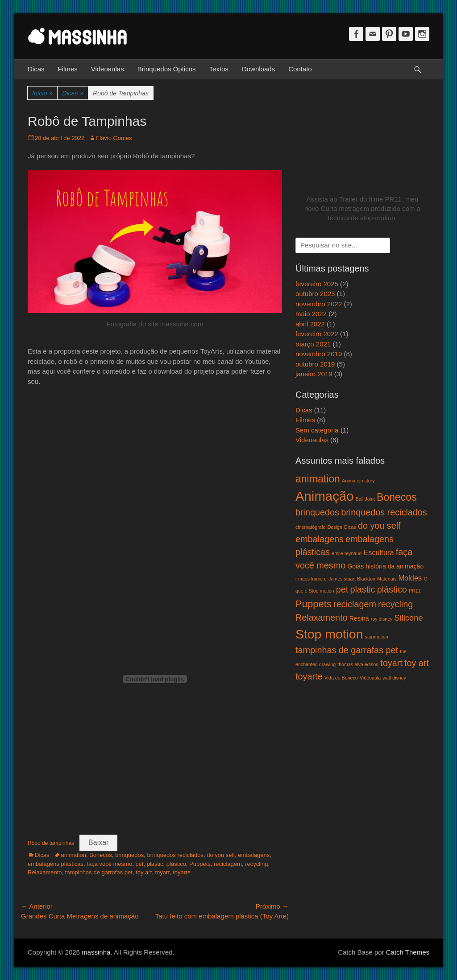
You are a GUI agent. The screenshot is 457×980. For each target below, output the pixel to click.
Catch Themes (408, 952)
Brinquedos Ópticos (167, 69)
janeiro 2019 (314, 374)
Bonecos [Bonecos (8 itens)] (397, 497)
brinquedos (129, 855)
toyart (162, 872)
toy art (144, 872)
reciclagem (228, 864)
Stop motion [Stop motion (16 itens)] (329, 634)
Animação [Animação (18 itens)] (324, 496)
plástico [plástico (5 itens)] (392, 589)
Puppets (200, 864)
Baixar (98, 842)
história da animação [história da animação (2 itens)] (395, 566)
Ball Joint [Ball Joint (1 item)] (365, 499)
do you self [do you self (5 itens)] (379, 526)
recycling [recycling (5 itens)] (395, 604)
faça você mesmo (109, 864)
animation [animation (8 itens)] (318, 479)
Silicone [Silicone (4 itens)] (409, 618)
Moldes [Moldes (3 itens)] (410, 578)
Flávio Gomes (114, 138)
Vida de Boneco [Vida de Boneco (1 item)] (341, 678)
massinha (96, 952)
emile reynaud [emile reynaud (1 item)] (347, 553)
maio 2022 (311, 314)
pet (139, 864)
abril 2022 (310, 324)
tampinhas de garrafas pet (99, 872)
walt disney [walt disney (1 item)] (394, 678)
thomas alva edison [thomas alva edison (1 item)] (358, 664)
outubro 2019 (315, 364)
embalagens (254, 855)
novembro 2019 (319, 354)
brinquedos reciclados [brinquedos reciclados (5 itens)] (384, 512)
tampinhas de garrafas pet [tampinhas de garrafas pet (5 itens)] (347, 650)
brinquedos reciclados (175, 855)
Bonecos (101, 855)
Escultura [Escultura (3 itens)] (378, 552)
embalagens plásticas (56, 864)
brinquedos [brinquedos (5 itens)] (317, 512)
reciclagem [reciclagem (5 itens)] (355, 604)
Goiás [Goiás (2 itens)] (355, 566)
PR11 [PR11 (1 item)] (415, 591)
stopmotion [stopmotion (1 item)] (377, 637)
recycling (256, 864)
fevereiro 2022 (317, 334)
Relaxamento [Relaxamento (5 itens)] (322, 618)
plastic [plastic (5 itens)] (362, 589)
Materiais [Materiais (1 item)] (387, 579)
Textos (219, 69)
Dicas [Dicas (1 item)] (350, 527)
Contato (300, 69)
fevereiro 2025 (317, 284)
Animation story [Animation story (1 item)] (358, 481)
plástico (176, 864)
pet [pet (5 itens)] (342, 589)
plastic (155, 864)
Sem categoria (317, 430)
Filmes (68, 69)
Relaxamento (45, 872)
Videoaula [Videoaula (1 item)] (370, 678)
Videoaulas (108, 69)
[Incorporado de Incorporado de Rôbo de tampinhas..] (155, 679)
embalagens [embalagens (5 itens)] (320, 539)
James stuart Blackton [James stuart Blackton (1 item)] (352, 579)
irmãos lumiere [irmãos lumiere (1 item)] (311, 579)
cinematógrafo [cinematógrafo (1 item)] (311, 527)
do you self (221, 855)
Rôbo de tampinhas (51, 843)
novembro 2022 (319, 304)
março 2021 (313, 344)
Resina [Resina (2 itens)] (359, 618)
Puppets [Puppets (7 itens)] (314, 604)
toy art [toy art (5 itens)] (417, 663)
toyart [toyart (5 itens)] (391, 663)
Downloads (258, 69)
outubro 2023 (315, 294)
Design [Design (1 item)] (335, 527)
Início (42, 93)
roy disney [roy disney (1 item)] (382, 619)
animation (74, 855)
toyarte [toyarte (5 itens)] (309, 676)
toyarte (182, 872)
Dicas (36, 69)
